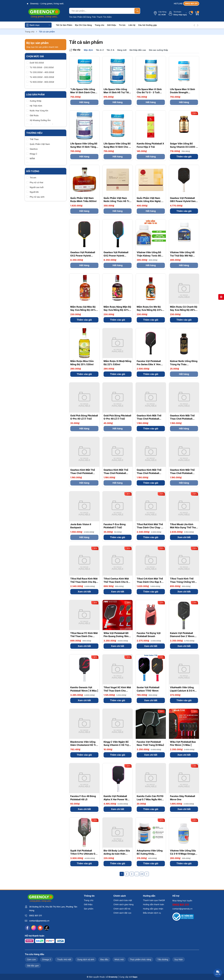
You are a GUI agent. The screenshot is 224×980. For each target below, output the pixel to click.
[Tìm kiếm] (137, 11)
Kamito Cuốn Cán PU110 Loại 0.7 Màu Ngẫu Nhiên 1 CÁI (150, 799)
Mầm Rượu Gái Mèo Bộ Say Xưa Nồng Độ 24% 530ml (83, 310)
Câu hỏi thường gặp (147, 25)
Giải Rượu (34, 115)
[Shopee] (40, 928)
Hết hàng (84, 102)
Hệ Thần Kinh (36, 106)
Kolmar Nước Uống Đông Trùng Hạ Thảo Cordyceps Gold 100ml (184, 364)
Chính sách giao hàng (123, 904)
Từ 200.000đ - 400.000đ (42, 72)
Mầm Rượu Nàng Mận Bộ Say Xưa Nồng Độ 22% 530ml (117, 310)
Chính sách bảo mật (123, 900)
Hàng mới (122, 50)
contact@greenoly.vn (39, 921)
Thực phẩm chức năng (140, 959)
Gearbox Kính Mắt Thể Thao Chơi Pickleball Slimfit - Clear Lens (182, 473)
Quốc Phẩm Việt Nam (40, 144)
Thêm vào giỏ (184, 157)
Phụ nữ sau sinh (37, 197)
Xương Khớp (36, 101)
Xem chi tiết (184, 537)
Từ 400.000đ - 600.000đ (42, 77)
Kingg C (33, 154)
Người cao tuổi (37, 187)
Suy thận (179, 959)
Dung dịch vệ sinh (86, 959)
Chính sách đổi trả (122, 909)
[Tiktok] (47, 928)
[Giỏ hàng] (197, 13)
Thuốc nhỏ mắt (64, 959)
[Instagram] (34, 928)
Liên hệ (132, 25)
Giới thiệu (111, 25)
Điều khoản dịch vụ (152, 913)
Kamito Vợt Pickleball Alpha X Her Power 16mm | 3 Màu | (118, 799)
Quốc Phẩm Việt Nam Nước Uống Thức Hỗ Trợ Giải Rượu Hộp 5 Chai (117, 201)
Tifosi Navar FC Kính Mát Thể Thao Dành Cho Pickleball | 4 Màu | (84, 636)
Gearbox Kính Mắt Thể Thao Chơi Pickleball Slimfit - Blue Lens (149, 473)
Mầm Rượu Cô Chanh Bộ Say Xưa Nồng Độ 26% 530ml (184, 310)
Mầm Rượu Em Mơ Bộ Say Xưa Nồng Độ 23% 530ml (149, 310)
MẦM (32, 158)
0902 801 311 (35, 915)
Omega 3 (46, 959)
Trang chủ (99, 25)
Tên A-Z (100, 50)
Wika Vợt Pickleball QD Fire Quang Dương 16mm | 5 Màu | (117, 636)
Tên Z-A (110, 50)
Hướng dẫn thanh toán (153, 904)
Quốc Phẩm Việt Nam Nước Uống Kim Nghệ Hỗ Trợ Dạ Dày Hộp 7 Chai (150, 201)
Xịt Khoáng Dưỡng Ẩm (40, 120)
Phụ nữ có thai (36, 182)
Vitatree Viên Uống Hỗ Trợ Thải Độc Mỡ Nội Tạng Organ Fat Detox (182, 256)
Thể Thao (34, 139)
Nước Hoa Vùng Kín (39, 111)
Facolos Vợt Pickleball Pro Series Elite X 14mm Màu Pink (150, 364)
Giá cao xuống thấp (158, 50)
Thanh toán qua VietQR (154, 900)
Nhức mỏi (119, 959)
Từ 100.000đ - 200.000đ (42, 67)
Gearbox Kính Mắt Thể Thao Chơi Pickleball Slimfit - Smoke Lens (149, 419)
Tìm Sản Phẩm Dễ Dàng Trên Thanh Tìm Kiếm (90, 17)
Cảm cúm (31, 959)
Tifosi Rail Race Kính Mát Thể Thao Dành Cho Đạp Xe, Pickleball (84, 582)
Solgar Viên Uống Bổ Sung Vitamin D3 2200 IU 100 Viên (184, 147)
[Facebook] (27, 928)
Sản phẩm (89, 909)
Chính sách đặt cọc (122, 913)
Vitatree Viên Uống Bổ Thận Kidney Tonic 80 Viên (149, 256)
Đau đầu (104, 959)
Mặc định (88, 50)
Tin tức (122, 25)
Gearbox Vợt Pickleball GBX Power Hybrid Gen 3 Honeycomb (184, 201)
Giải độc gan (33, 966)
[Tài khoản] (178, 13)
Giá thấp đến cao (138, 50)
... (137, 874)
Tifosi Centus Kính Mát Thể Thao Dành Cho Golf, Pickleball (117, 582)
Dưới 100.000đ (37, 63)
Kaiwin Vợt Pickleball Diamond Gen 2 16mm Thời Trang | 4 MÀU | (182, 636)
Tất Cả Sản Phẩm (64, 25)
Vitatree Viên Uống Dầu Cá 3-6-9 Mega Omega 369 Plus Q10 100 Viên (183, 854)
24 (142, 874)
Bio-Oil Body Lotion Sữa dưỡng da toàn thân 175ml (117, 854)
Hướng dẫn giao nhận (153, 909)
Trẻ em (33, 178)
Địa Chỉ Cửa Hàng (83, 25)
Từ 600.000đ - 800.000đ (42, 82)
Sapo (135, 977)
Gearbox (34, 149)
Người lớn (34, 192)
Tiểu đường (163, 959)
